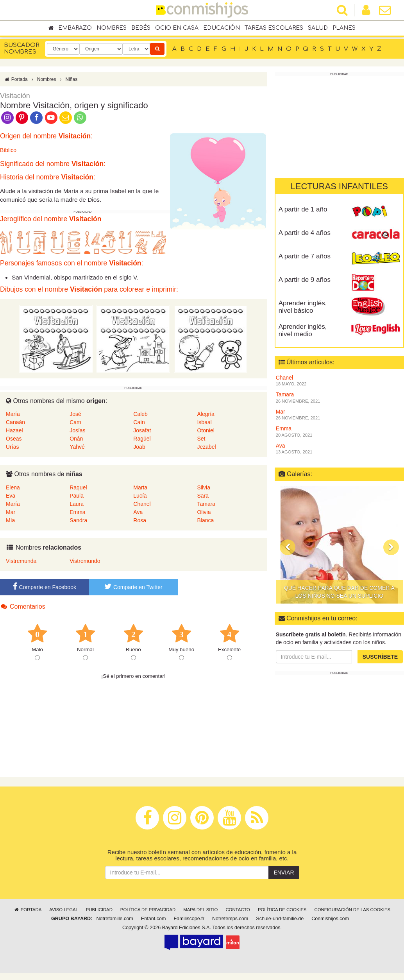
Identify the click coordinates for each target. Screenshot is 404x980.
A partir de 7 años (305, 256)
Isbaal (204, 422)
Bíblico (8, 150)
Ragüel (142, 439)
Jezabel (206, 447)
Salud (318, 28)
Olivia (204, 512)
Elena (13, 487)
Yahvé (77, 447)
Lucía (140, 496)
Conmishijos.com (330, 919)
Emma (77, 512)
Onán (76, 439)
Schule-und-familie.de (280, 919)
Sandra (78, 520)
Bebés (141, 28)
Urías (12, 447)
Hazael (14, 430)
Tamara (206, 504)
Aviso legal (63, 910)
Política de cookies (282, 910)
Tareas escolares (274, 28)
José (75, 414)
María (13, 414)
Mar (11, 512)
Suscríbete (380, 657)
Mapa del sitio (200, 910)
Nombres (112, 28)
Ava (138, 512)
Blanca (205, 520)
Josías (77, 430)
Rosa (140, 520)
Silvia (203, 487)
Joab (139, 447)
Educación (222, 28)
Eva (11, 496)
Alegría (206, 414)
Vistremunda (21, 561)
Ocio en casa (177, 28)
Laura (77, 504)
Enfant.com (154, 919)
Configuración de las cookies (353, 910)
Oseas (14, 439)
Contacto (238, 910)
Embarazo (75, 28)
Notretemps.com (230, 919)
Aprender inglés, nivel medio (303, 330)
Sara (203, 496)
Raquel (78, 487)
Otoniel (206, 430)
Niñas (71, 79)
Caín (139, 422)
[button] (288, 547)
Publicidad (99, 910)
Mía (10, 520)
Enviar (284, 873)
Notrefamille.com (114, 919)
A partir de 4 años (305, 233)
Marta (140, 487)
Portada (16, 79)
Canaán (15, 422)
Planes (344, 28)
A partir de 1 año (303, 209)
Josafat (142, 430)
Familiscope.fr (189, 919)
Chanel (142, 504)
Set (201, 439)
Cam (75, 422)
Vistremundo (85, 561)
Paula (77, 496)
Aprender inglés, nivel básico (303, 307)
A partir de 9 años (305, 280)
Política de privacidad (148, 910)
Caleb (140, 414)
